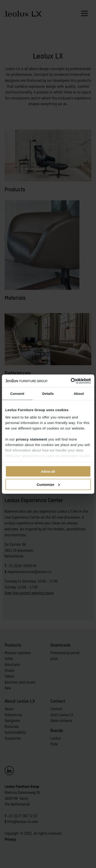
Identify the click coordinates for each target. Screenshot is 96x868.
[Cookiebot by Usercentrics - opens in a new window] (71, 381)
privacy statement (32, 439)
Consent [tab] (17, 394)
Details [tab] (48, 394)
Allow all (48, 471)
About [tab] (79, 394)
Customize (48, 484)
